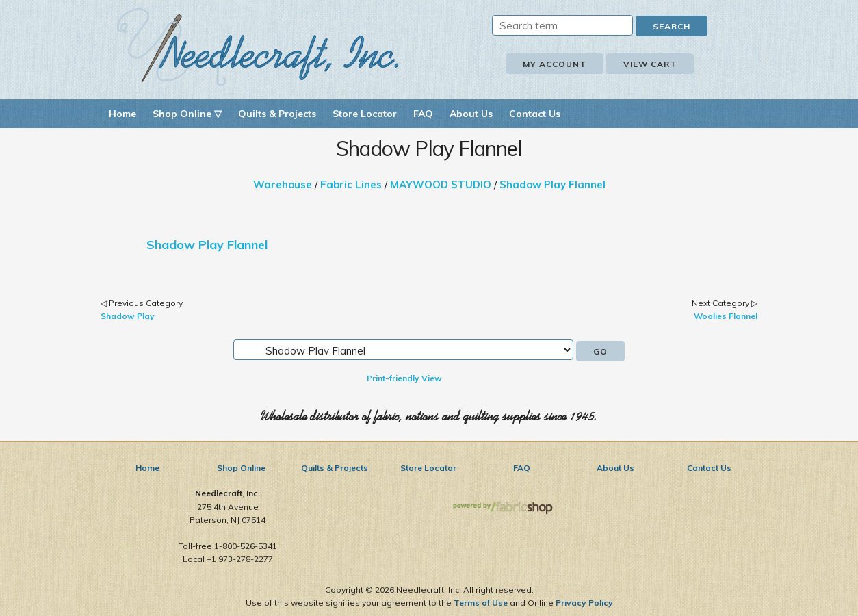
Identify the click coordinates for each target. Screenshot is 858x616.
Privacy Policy (584, 603)
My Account (555, 64)
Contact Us (535, 114)
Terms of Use (481, 603)
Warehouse (283, 184)
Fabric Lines (351, 184)
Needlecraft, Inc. (258, 47)
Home (122, 114)
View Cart (650, 64)
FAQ (423, 114)
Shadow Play (128, 316)
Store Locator (365, 114)
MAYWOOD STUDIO (441, 184)
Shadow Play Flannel (552, 184)
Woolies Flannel (726, 316)
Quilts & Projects (277, 114)
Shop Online (241, 468)
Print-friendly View (404, 378)
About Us (471, 114)
